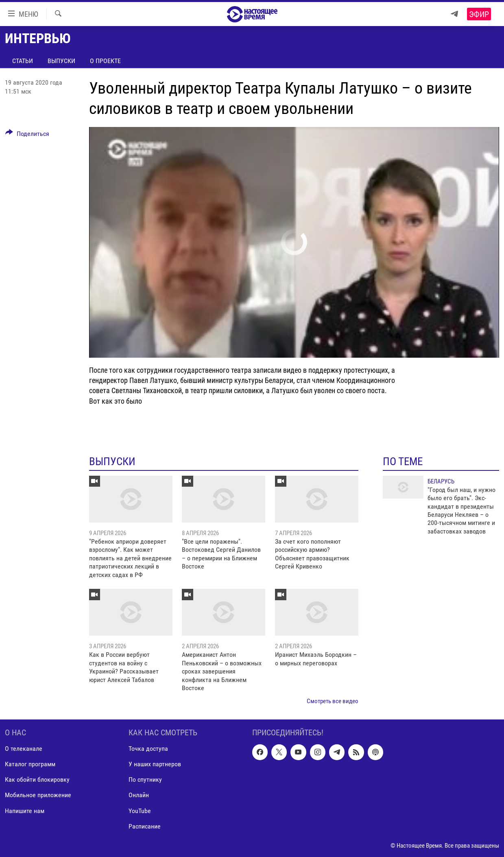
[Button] (27, 135)
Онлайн (139, 795)
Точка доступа (148, 749)
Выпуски (61, 61)
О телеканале (24, 749)
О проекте (105, 61)
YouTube (140, 810)
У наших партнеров (155, 764)
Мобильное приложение (38, 795)
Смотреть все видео (333, 701)
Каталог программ (30, 764)
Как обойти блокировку (37, 779)
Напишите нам (25, 810)
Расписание (145, 826)
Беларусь (441, 481)
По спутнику (145, 779)
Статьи (23, 61)
